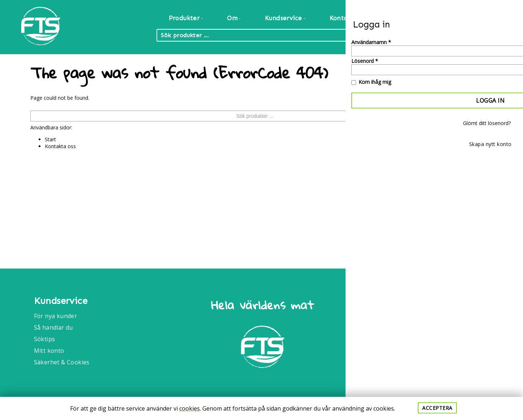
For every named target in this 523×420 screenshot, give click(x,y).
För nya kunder (56, 316)
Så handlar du (53, 327)
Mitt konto (49, 351)
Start (50, 139)
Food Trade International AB (452, 305)
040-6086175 (432, 351)
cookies (190, 408)
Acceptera (437, 408)
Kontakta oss (60, 146)
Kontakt (342, 18)
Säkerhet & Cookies (62, 362)
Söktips (45, 339)
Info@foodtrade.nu (441, 331)
